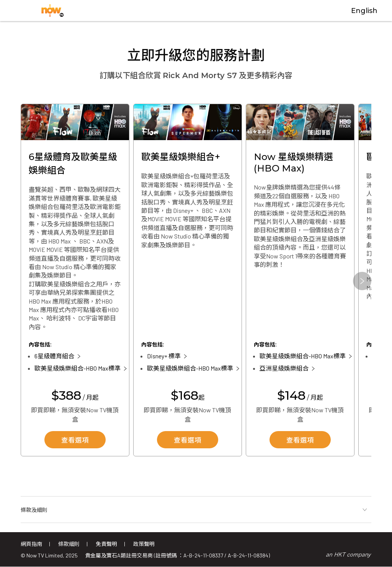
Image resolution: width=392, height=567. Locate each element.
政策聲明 (144, 544)
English (364, 11)
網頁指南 (31, 544)
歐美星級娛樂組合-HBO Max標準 (78, 368)
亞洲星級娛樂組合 (284, 368)
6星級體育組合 (54, 356)
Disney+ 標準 (164, 356)
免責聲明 (106, 544)
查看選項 (75, 441)
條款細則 (69, 544)
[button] (362, 281)
